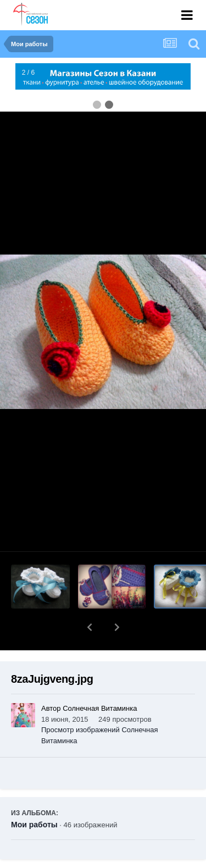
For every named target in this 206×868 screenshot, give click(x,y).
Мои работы (34, 796)
